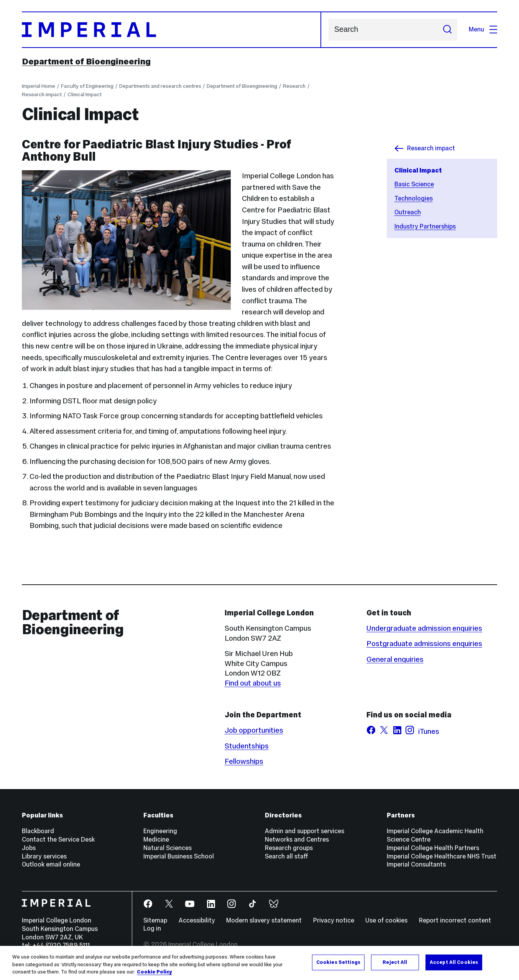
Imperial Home (39, 86)
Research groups (289, 848)
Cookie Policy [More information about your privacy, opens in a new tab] (154, 972)
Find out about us (253, 683)
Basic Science (414, 184)
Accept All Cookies (454, 962)
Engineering (160, 831)
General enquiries (395, 659)
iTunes (429, 731)
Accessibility (197, 920)
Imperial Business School (179, 856)
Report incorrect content (455, 920)
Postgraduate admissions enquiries (424, 643)
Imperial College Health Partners (433, 848)
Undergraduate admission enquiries (424, 628)
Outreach (408, 212)
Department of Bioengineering (86, 61)
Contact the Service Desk (58, 839)
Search (328, 30)
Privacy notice (334, 920)
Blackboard (38, 831)
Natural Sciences (168, 848)
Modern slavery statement (264, 920)
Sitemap (155, 920)
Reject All (395, 962)
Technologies (414, 198)
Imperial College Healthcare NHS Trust (442, 856)
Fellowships (244, 761)
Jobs (29, 848)
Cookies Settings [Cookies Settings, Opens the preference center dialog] (338, 962)
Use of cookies (386, 920)
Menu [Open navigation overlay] (483, 29)
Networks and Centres (297, 839)
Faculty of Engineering (87, 86)
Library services (44, 856)
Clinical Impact (85, 94)
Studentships (247, 746)
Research (294, 86)
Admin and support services (305, 831)
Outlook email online (51, 864)
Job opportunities (254, 730)
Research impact (42, 94)
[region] (259, 963)
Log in (152, 928)
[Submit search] (447, 30)
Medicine (156, 839)
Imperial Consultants (416, 864)
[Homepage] (172, 30)
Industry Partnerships (425, 226)
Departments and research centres (160, 86)
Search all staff (287, 856)
